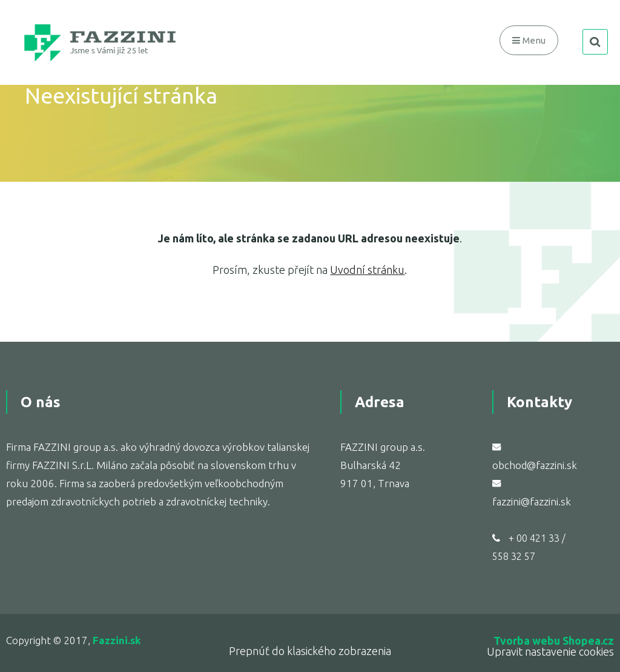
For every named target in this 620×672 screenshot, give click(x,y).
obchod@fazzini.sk (535, 465)
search (595, 42)
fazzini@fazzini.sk (532, 501)
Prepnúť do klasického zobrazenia (310, 651)
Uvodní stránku (367, 270)
